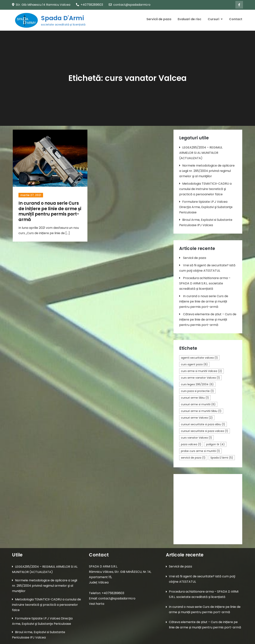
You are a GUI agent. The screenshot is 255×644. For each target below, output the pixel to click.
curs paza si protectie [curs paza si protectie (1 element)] (197, 391)
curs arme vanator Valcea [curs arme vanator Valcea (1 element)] (200, 378)
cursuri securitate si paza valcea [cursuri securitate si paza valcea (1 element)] (205, 431)
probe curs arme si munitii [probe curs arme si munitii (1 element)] (200, 451)
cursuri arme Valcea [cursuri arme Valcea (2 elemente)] (197, 418)
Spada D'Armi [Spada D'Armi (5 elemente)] (222, 458)
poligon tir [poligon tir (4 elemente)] (215, 444)
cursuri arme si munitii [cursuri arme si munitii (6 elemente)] (198, 404)
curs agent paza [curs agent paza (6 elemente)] (194, 364)
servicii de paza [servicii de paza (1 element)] (193, 458)
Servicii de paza (159, 19)
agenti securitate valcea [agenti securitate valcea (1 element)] (199, 358)
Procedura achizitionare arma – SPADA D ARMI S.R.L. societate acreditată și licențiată (205, 283)
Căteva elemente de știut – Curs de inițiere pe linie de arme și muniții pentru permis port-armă (208, 320)
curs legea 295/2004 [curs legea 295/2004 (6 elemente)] (197, 384)
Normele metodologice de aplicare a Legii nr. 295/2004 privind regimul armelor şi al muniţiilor (207, 171)
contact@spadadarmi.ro (130, 5)
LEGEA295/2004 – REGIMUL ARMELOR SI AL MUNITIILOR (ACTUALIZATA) (201, 153)
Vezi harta (97, 604)
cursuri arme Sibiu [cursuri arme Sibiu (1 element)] (195, 398)
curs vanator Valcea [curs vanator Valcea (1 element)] (196, 438)
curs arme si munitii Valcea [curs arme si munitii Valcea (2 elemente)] (201, 371)
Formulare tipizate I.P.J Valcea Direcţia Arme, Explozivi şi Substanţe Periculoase (206, 207)
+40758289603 (90, 5)
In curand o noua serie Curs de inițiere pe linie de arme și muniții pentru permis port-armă (50, 211)
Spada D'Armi (62, 18)
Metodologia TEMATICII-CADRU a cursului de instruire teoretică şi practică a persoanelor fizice (205, 189)
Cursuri (213, 19)
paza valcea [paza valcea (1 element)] (191, 444)
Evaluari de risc (189, 19)
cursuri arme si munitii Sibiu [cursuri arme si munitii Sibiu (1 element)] (201, 411)
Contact (236, 19)
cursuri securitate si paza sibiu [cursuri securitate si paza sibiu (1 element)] (203, 424)
